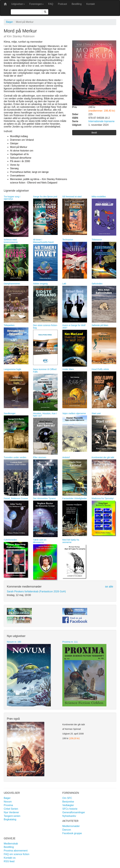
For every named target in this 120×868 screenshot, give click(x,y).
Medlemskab (11, 844)
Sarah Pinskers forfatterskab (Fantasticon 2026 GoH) (36, 591)
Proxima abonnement (16, 851)
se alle (109, 587)
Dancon (67, 830)
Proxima (8, 805)
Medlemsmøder (71, 826)
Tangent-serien (12, 816)
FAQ (51, 4)
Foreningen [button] (36, 4)
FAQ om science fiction (17, 854)
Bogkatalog (10, 819)
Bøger (10, 22)
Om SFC (67, 798)
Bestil (94, 133)
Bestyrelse (68, 802)
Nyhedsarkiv (69, 816)
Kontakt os (10, 858)
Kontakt (90, 4)
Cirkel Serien (11, 809)
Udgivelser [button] (18, 4)
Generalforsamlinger (74, 812)
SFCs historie (70, 809)
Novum (8, 802)
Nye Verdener (11, 812)
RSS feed (9, 861)
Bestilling (77, 4)
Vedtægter (68, 805)
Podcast (62, 4)
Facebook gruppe (72, 833)
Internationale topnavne (101, 121)
